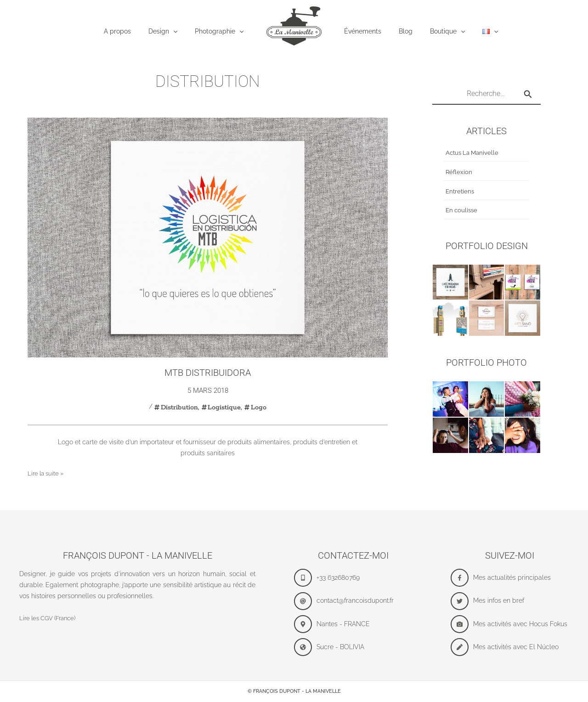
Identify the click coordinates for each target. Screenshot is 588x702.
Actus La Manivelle (474, 153)
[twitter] (510, 601)
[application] (182, 32)
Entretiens (461, 192)
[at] (353, 601)
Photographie (224, 32)
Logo (259, 407)
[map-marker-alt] (353, 624)
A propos (131, 31)
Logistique (225, 407)
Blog (401, 31)
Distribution (179, 407)
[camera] (510, 624)
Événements (363, 31)
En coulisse (463, 211)
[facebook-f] (510, 578)
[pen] (510, 647)
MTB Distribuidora (208, 373)
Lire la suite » (47, 474)
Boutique (438, 32)
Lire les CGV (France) (51, 618)
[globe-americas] (353, 647)
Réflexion (459, 172)
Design (172, 32)
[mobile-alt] (353, 578)
